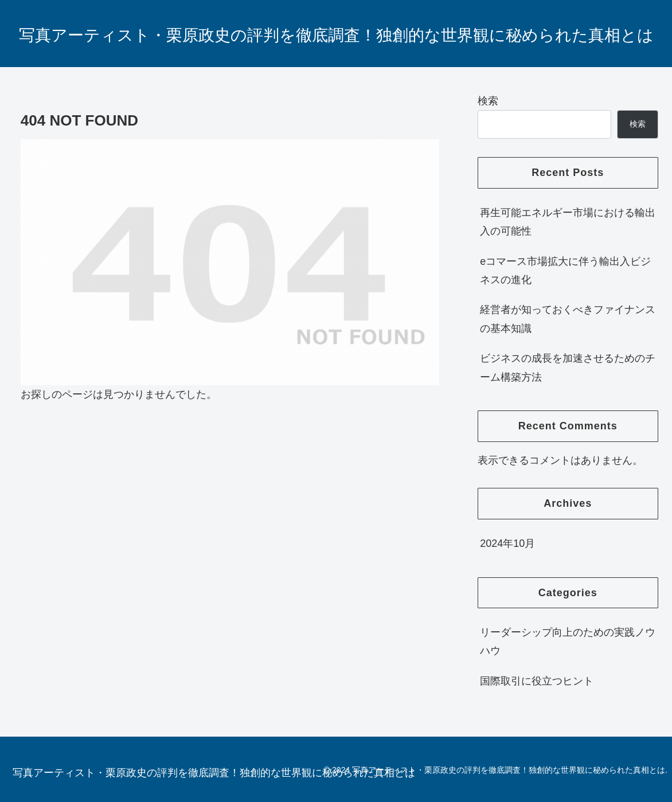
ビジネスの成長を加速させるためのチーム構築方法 (568, 367)
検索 (488, 101)
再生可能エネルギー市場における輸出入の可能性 (568, 222)
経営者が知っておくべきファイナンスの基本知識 (568, 319)
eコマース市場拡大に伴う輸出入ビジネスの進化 (565, 271)
